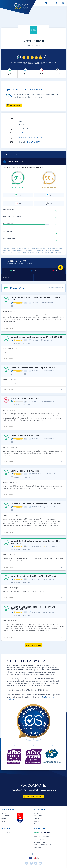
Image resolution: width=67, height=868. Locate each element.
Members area (38, 824)
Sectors (36, 821)
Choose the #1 (38, 813)
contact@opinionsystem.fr (42, 837)
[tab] (37, 832)
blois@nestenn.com (25, 133)
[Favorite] (60, 267)
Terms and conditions (27, 854)
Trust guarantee (6, 835)
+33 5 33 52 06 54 (39, 839)
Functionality (38, 816)
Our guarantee (5, 816)
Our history (5, 813)
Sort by (54, 288)
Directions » (37, 847)
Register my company (33, 797)
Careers (4, 819)
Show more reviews (33, 645)
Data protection (37, 854)
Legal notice (17, 854)
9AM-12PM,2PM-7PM (34, 142)
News (3, 821)
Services (37, 819)
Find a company (6, 832)
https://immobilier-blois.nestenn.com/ (31, 138)
